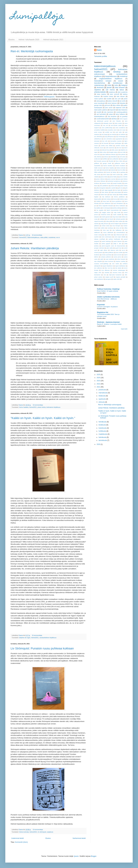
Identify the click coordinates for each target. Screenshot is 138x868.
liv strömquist (42, 832)
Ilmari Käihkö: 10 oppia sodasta (108, 291)
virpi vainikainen (99, 279)
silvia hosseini (121, 259)
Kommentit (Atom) (21, 842)
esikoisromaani (100, 74)
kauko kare (104, 195)
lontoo (126, 208)
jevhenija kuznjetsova (114, 181)
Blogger (94, 856)
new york (117, 99)
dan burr (119, 148)
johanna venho (106, 183)
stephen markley (121, 261)
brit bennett (105, 143)
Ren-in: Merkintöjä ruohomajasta (32, 51)
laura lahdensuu (106, 203)
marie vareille (117, 215)
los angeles (100, 210)
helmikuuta (103, 437)
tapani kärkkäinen (120, 266)
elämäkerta (114, 157)
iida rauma (97, 174)
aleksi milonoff (113, 101)
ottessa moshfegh (100, 239)
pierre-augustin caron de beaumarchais (113, 246)
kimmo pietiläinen (119, 197)
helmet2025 (105, 170)
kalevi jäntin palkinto (101, 110)
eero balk (123, 152)
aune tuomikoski (99, 103)
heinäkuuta (103, 422)
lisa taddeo (97, 208)
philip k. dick (117, 244)
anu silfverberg (98, 137)
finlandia (122, 103)
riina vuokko (119, 252)
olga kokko (108, 235)
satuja (111, 114)
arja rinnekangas (121, 137)
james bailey (113, 177)
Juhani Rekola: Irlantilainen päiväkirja (35, 248)
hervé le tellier (121, 170)
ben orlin (105, 141)
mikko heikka (119, 221)
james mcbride (123, 177)
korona (115, 199)
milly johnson (104, 224)
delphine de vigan (25, 638)
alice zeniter (119, 123)
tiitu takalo (118, 268)
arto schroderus (108, 139)
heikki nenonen (99, 168)
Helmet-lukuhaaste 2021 (53, 40)
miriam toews (106, 226)
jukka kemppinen (101, 188)
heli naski (97, 170)
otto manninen (109, 112)
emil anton (123, 157)
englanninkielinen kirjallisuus (111, 79)
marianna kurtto (105, 215)
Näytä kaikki (124, 329)
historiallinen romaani (103, 81)
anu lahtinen (122, 134)
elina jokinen (122, 154)
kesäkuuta (102, 425)
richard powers (98, 252)
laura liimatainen (118, 203)
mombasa (110, 228)
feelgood (124, 85)
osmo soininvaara (107, 237)
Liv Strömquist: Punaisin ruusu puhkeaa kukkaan (42, 648)
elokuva (106, 157)
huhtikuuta (103, 431)
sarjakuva (50, 832)
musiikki (109, 99)
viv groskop (124, 116)
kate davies (105, 192)
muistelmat (52, 237)
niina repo (106, 230)
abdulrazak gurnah (103, 121)
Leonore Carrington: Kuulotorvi (107, 307)
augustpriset (119, 139)
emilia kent (97, 159)
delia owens (115, 150)
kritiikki (98, 201)
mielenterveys (99, 85)
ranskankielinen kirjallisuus (48, 638)
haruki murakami (120, 166)
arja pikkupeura (109, 137)
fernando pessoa (101, 161)
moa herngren (116, 226)
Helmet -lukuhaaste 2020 (29, 40)
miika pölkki (44, 237)
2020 (99, 444)
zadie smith (116, 279)
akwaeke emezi (108, 123)
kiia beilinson (106, 197)
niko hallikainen (117, 230)
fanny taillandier (114, 159)
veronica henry (117, 273)
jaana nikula (104, 177)
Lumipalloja (37, 17)
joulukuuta (102, 390)
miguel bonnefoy (99, 221)
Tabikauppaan (49, 97)
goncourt (107, 105)
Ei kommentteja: (37, 235)
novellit (99, 112)
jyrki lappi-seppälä (107, 190)
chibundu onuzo (99, 148)
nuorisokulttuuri (121, 232)
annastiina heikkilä (100, 130)
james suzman (111, 179)
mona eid (119, 228)
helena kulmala (24, 832)
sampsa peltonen (106, 257)
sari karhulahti (101, 114)
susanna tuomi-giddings (101, 264)
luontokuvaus (118, 83)
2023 (99, 381)
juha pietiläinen (104, 186)
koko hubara (107, 199)
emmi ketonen (112, 103)
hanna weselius (108, 166)
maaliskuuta (103, 434)
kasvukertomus (100, 83)
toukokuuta (103, 428)
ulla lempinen (112, 116)
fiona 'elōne (119, 161)
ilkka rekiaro (117, 105)
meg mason (116, 217)
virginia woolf (109, 277)
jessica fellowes (101, 181)
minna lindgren (115, 224)
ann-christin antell (116, 125)
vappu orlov (98, 273)
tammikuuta (103, 440)
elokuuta (102, 402)
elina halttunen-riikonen (109, 154)
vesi (105, 275)
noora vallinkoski (108, 232)
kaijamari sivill (120, 108)
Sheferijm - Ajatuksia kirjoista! (108, 322)
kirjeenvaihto (98, 199)
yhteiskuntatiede (100, 92)
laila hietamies (123, 110)
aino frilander (117, 121)
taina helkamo (120, 114)
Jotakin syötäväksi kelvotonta (108, 297)
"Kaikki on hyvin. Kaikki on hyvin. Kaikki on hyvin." (43, 418)
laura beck (106, 201)
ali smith (122, 101)
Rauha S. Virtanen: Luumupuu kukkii (109, 324)
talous (122, 90)
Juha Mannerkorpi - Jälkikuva (107, 299)
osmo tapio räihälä (120, 237)
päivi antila (110, 248)
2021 (99, 387)
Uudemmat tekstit (17, 838)
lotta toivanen (120, 88)
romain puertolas (107, 255)
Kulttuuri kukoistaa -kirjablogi (108, 289)
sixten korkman (109, 261)
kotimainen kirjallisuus (53, 407)
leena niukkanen (120, 206)
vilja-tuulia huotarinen (115, 275)
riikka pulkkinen (109, 252)
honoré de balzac (111, 172)
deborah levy (106, 150)
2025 (99, 375)
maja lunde (117, 212)
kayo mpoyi (113, 195)
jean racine (109, 108)
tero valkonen (98, 268)
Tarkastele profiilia (101, 56)
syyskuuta (102, 399)
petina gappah (106, 244)
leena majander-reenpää (106, 206)
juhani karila (114, 186)
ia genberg (122, 172)
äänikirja (114, 119)
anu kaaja (104, 134)
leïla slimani (121, 96)
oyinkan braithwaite (114, 239)
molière (103, 228)
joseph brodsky (117, 183)
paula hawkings (106, 241)
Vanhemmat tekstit (79, 838)
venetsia (107, 273)
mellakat (102, 219)
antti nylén (119, 132)
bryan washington (116, 143)
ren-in (58, 237)
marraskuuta (103, 393)
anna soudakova (120, 128)
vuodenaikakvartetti (103, 119)
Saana (99, 50)
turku (116, 85)
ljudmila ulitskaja (117, 208)
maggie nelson (106, 212)
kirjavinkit (113, 110)
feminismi (100, 88)
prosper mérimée (99, 248)
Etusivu (12, 40)
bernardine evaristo (116, 141)
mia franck (110, 219)
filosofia (111, 161)
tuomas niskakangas (119, 270)
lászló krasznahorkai (113, 210)
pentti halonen (118, 241)
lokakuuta (102, 396)
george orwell (107, 163)
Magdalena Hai (103, 312)
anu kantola (113, 134)
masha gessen (106, 217)
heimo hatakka (24, 407)
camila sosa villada (107, 146)
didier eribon (103, 152)
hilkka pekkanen (99, 172)
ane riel (105, 125)
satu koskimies (110, 259)
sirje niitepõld (98, 261)
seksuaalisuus (101, 101)
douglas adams (113, 152)
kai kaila (118, 190)
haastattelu (97, 166)
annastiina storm (112, 130)
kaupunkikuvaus (111, 76)
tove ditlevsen (106, 270)
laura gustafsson (117, 201)
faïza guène (124, 159)
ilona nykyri (106, 174)
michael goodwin (121, 219)
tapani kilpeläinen (108, 266)
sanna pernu (117, 257)
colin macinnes (110, 148)
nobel (109, 85)
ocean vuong (98, 235)
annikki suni (109, 132)
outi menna (110, 90)
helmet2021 (23, 237)
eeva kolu (97, 154)
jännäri (109, 88)
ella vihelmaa (98, 157)
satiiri (102, 259)
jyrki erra (120, 188)
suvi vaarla (116, 264)
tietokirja (117, 72)
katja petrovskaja (116, 192)
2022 (99, 384)
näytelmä (97, 90)
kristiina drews (108, 96)
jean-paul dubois (123, 179)
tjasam (76, 856)
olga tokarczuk (118, 235)
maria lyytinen (99, 99)
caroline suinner (120, 146)
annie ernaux (98, 132)
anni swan (122, 130)
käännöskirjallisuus (33, 237)
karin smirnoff (114, 94)
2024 (99, 378)
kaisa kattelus (102, 94)
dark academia (123, 92)
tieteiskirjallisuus (99, 116)
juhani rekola (42, 407)
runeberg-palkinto (122, 112)
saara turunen (118, 255)
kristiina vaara (123, 199)
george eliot (98, 105)
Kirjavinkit (101, 305)
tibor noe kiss (109, 268)
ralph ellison (104, 250)
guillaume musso (120, 163)
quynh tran (118, 248)
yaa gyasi (108, 279)
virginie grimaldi (121, 277)
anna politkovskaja (107, 128)
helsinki (113, 170)
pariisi (126, 99)
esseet (121, 81)
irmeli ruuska (116, 174)
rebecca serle (115, 250)
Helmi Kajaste (123, 119)
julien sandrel (112, 188)
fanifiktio (105, 159)
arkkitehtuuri (98, 139)
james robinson (101, 179)
